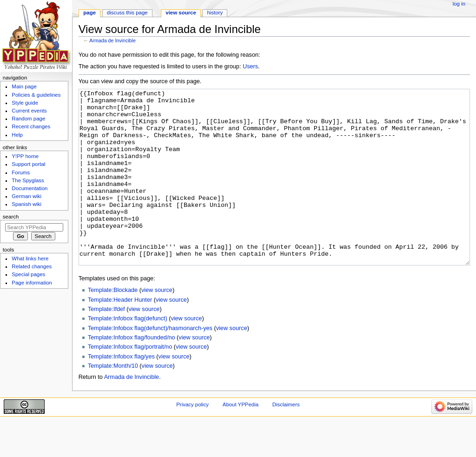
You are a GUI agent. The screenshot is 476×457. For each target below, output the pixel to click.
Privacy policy (192, 439)
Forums (21, 172)
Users (250, 66)
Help (17, 135)
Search (11, 217)
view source (157, 325)
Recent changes (31, 126)
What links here (30, 258)
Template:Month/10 (113, 401)
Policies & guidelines (36, 95)
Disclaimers (286, 439)
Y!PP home (25, 156)
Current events (29, 111)
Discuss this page (127, 13)
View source (181, 13)
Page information (32, 283)
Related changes (32, 266)
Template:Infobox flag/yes (121, 391)
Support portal (28, 164)
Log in (459, 4)
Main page (24, 86)
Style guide (25, 103)
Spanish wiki (26, 204)
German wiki (26, 196)
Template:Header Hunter (120, 335)
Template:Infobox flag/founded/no (132, 372)
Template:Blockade (113, 325)
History (215, 13)
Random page (28, 119)
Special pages (28, 274)
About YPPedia (241, 439)
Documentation (30, 188)
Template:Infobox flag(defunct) (128, 353)
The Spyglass (28, 180)
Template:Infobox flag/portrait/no (130, 382)
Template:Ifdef (106, 344)
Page (89, 13)
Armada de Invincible (112, 40)
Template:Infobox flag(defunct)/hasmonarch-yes (150, 363)
